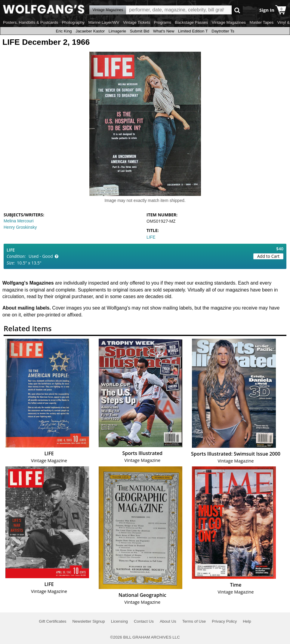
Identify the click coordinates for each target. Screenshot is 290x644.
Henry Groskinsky (20, 227)
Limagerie (117, 31)
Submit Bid (140, 31)
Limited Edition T (193, 31)
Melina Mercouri (19, 221)
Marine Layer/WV (104, 22)
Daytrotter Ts (223, 31)
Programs (163, 22)
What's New (164, 31)
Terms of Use (194, 621)
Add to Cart (268, 256)
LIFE (151, 237)
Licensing (119, 621)
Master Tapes (261, 22)
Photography (73, 22)
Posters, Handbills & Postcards (31, 22)
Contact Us (144, 621)
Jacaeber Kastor (90, 31)
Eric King (64, 31)
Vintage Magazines (229, 22)
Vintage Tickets (137, 22)
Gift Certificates (52, 621)
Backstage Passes (192, 22)
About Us (168, 621)
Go (237, 10)
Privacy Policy (224, 621)
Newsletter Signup (88, 621)
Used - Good (41, 256)
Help (247, 621)
